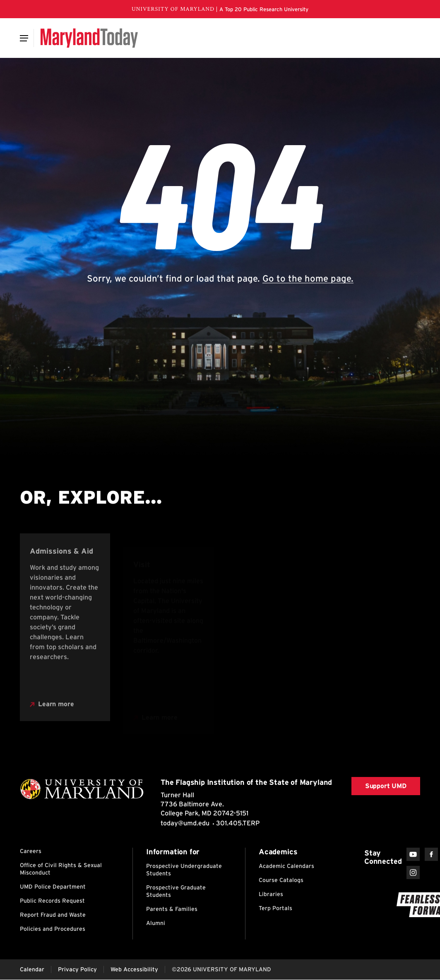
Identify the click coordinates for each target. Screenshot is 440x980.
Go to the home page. (308, 278)
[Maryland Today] (89, 38)
